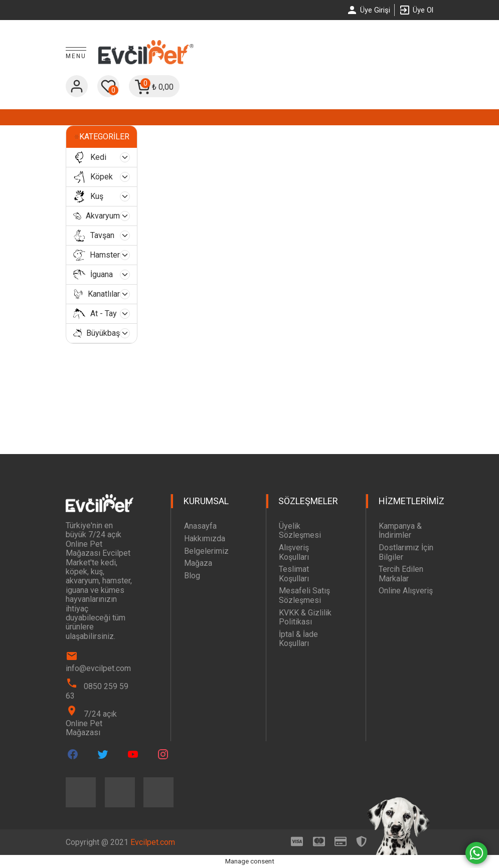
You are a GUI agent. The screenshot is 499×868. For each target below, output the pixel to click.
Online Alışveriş (406, 591)
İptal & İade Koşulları (298, 639)
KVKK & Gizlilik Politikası (305, 617)
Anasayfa (200, 526)
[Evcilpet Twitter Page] (103, 754)
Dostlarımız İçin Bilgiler (406, 552)
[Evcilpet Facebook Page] (73, 754)
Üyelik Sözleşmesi (300, 530)
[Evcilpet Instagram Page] (163, 754)
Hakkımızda (205, 538)
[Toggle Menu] (76, 54)
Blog (192, 576)
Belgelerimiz (206, 551)
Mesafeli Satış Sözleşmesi (304, 595)
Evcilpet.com (153, 842)
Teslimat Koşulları (294, 574)
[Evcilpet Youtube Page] (133, 754)
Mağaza (198, 563)
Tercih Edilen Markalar (401, 574)
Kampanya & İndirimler (400, 530)
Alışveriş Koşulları (294, 552)
